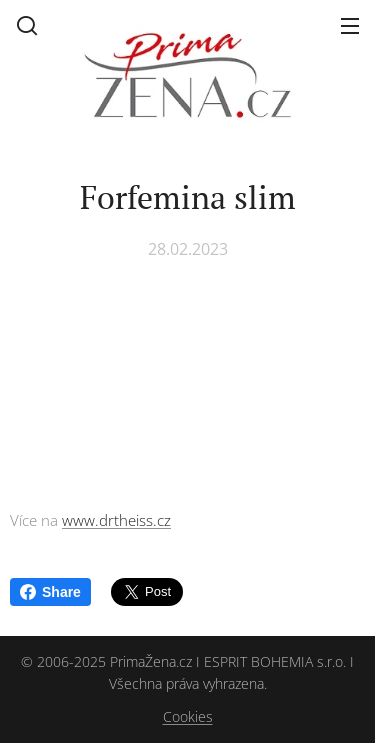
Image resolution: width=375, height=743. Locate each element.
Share (50, 592)
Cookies (188, 716)
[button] (27, 25)
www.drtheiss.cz (116, 520)
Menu (350, 26)
